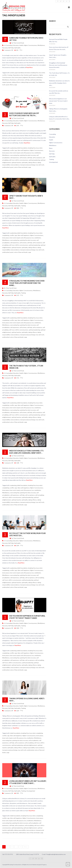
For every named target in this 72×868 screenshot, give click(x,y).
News (51, 148)
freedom (26, 75)
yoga (15, 85)
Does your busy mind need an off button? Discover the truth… (59, 48)
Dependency (17, 75)
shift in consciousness (22, 160)
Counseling (9, 45)
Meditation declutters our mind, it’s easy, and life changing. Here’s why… (59, 83)
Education (16, 45)
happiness (36, 75)
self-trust (12, 160)
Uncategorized (31, 791)
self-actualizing (40, 495)
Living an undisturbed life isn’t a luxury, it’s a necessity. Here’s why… (59, 118)
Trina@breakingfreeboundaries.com (56, 854)
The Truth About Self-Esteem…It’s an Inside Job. (59, 74)
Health (21, 45)
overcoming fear (15, 155)
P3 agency (44, 865)
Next (26, 847)
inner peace (19, 77)
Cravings (10, 75)
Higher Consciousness (30, 45)
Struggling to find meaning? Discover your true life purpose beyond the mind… (27, 283)
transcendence (15, 165)
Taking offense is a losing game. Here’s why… (58, 110)
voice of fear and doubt (21, 167)
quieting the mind (25, 155)
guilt (31, 75)
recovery (33, 155)
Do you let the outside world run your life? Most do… (59, 92)
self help (27, 80)
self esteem (21, 80)
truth (4, 85)
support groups (7, 82)
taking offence (16, 82)
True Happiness (40, 82)
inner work (13, 153)
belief (19, 148)
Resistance (13, 80)
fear (22, 75)
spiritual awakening (36, 80)
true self (38, 165)
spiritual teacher (16, 162)
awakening (13, 148)
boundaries (24, 148)
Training (23, 206)
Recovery (5, 48)
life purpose (32, 77)
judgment (25, 77)
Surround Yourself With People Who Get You (58, 40)
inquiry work (20, 153)
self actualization (34, 740)
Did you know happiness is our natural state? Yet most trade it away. (58, 101)
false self (20, 150)
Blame (22, 73)
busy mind (42, 73)
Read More (29, 67)
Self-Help (11, 48)
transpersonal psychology (28, 165)
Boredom (27, 73)
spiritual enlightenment (30, 745)
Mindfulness (41, 45)
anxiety (12, 73)
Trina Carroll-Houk (19, 43)
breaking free (34, 73)
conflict (4, 75)
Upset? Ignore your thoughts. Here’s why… (58, 56)
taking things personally (28, 82)
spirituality (25, 162)
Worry (12, 85)
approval (17, 73)
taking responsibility (29, 748)
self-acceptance (37, 158)
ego (16, 150)
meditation (39, 77)
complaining (6, 150)
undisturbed (6, 167)
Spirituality (17, 48)
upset (8, 85)
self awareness (15, 158)
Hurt (13, 77)
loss (33, 153)
